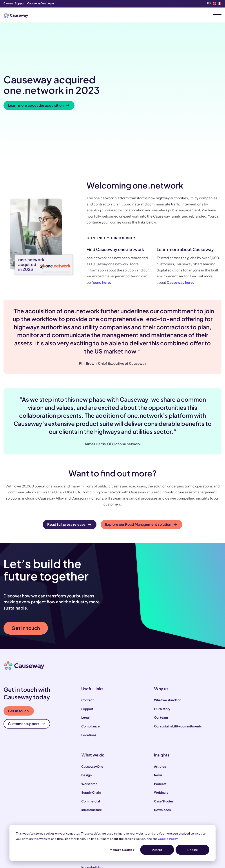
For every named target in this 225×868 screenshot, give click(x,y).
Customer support (26, 666)
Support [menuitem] (20, 3)
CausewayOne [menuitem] (92, 709)
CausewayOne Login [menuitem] (41, 3)
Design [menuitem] (86, 717)
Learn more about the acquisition (39, 76)
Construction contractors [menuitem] (100, 783)
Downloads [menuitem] (162, 752)
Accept (157, 850)
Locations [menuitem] (89, 677)
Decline (193, 850)
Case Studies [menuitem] (164, 743)
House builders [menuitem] (92, 809)
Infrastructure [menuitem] (92, 752)
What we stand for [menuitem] (167, 642)
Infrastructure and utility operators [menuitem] (107, 801)
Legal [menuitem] (85, 660)
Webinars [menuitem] (161, 734)
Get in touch (26, 570)
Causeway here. (180, 224)
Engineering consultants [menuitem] (99, 818)
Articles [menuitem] (160, 709)
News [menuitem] (158, 717)
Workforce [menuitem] (89, 726)
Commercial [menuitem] (91, 743)
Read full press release (69, 467)
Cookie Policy (168, 839)
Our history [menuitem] (162, 651)
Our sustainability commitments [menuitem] (178, 668)
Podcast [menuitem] (160, 726)
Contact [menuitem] (88, 642)
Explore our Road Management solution (141, 467)
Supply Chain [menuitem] (91, 734)
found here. (101, 224)
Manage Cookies (122, 850)
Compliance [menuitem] (91, 668)
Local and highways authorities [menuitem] (104, 792)
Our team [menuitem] (161, 660)
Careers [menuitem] (8, 3)
